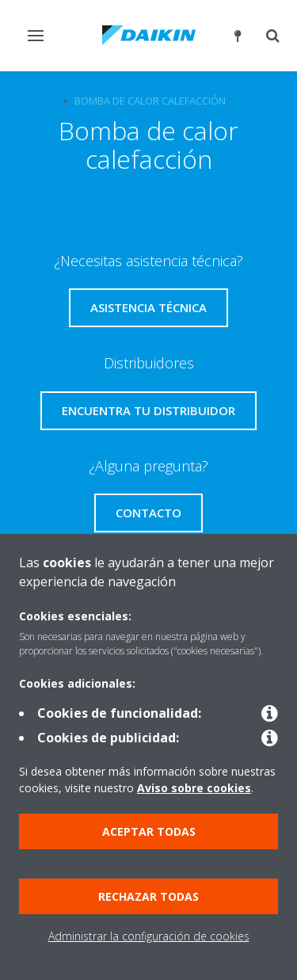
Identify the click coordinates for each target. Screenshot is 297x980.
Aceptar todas (149, 831)
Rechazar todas (148, 896)
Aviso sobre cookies (194, 788)
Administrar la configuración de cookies (149, 936)
